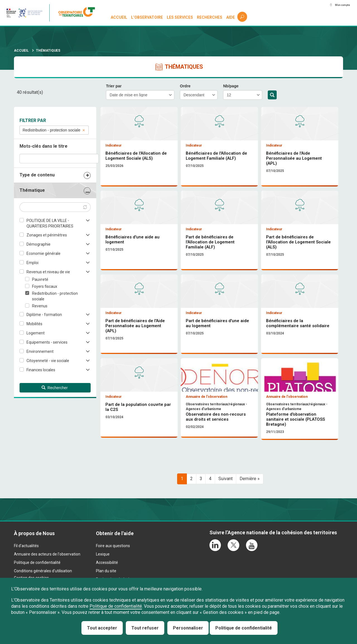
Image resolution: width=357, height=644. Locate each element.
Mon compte (337, 5)
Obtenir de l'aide (115, 564)
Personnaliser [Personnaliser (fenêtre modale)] (188, 628)
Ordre (185, 86)
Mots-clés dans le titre (44, 146)
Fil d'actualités (26, 577)
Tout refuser (145, 628)
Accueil (120, 17)
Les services (180, 17)
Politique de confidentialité (116, 606)
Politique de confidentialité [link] (244, 628)
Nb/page (231, 86)
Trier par (114, 86)
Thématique (32, 190)
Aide (231, 17)
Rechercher (272, 95)
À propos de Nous (34, 564)
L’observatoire (148, 17)
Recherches (210, 17)
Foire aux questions (113, 577)
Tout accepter (102, 628)
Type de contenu (37, 175)
